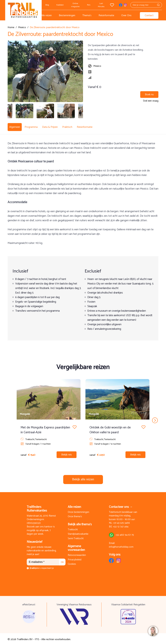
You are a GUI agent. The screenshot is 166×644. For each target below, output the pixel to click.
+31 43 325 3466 (122, 521)
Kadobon (60, 5)
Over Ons (126, 15)
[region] (153, 631)
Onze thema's (75, 515)
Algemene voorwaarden (76, 546)
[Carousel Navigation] (83, 418)
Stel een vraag (151, 101)
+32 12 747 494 (121, 525)
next (155, 418)
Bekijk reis (67, 453)
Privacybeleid (75, 558)
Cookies (72, 563)
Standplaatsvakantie (78, 532)
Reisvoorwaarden (77, 554)
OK (62, 560)
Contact (149, 15)
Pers (89, 5)
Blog (47, 5)
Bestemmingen (67, 15)
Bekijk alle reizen (83, 478)
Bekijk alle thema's (80, 523)
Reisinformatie (106, 15)
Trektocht (73, 528)
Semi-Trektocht (76, 537)
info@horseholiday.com (121, 545)
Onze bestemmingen (78, 510)
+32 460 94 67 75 (125, 533)
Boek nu (149, 95)
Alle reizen (46, 15)
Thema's (87, 15)
